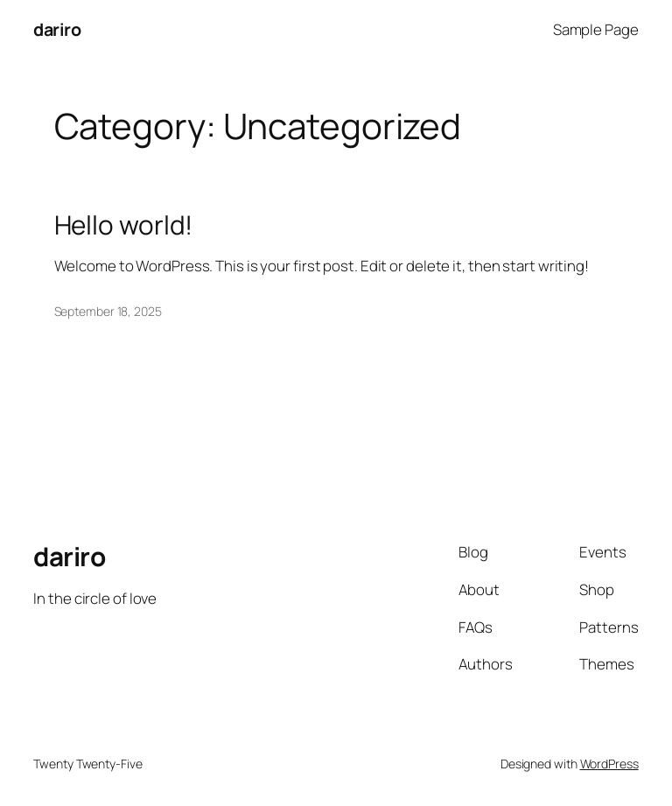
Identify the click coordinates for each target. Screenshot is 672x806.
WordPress (609, 764)
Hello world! (124, 224)
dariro (57, 29)
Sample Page (596, 29)
